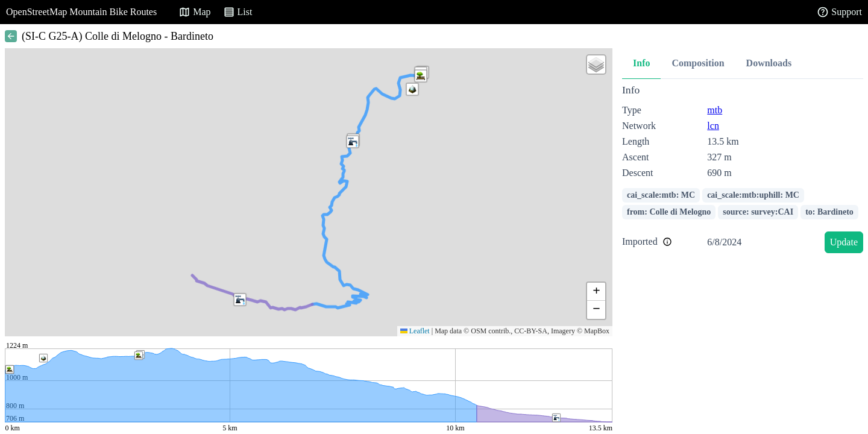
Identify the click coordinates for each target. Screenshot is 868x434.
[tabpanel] (743, 171)
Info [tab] (641, 63)
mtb (715, 110)
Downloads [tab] (769, 63)
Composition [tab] (698, 63)
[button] (240, 300)
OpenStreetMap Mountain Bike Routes (81, 12)
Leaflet (415, 331)
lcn (713, 126)
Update (844, 242)
